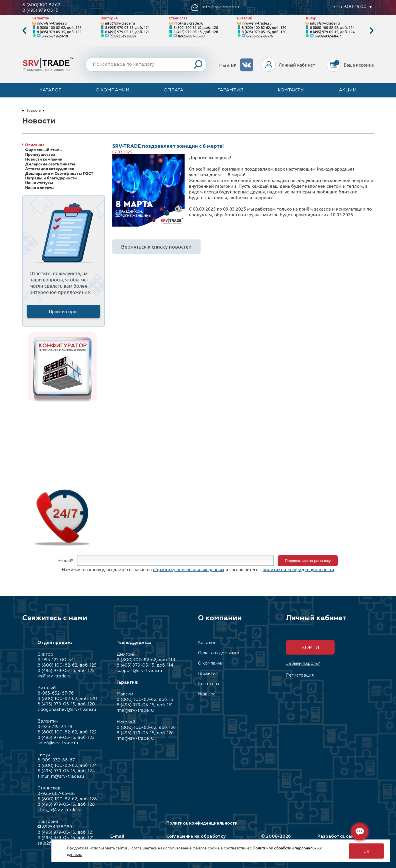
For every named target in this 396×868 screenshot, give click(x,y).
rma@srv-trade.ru (135, 710)
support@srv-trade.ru (139, 671)
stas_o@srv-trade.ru (59, 810)
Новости (33, 110)
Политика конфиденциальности (202, 823)
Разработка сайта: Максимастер (339, 839)
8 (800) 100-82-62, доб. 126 (146, 728)
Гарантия (230, 90)
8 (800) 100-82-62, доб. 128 (196, 27)
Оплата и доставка (219, 653)
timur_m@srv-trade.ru (61, 776)
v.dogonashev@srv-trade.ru (67, 710)
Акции (348, 90)
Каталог (50, 90)
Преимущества (40, 154)
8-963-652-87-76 (260, 36)
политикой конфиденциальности (298, 569)
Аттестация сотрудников (50, 168)
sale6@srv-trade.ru (58, 743)
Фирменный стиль (43, 150)
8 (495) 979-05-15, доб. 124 (332, 32)
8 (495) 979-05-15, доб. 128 (196, 32)
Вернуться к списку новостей (156, 246)
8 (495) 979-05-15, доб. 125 (66, 671)
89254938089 (125, 36)
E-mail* (66, 560)
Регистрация (300, 675)
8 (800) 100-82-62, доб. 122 (59, 27)
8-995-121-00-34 (56, 660)
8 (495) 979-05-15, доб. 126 (145, 733)
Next (372, 31)
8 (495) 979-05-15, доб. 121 (127, 27)
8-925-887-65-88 (191, 36)
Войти (310, 647)
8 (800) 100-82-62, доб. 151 (146, 700)
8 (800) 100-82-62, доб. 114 (146, 660)
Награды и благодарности (51, 178)
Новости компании (44, 159)
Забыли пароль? (303, 664)
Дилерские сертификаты (50, 164)
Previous (24, 31)
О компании (113, 90)
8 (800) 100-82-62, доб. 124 (332, 27)
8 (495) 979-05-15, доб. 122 (59, 32)
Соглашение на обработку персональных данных (196, 839)
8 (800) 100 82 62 (41, 5)
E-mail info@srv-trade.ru (130, 839)
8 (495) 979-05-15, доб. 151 (145, 705)
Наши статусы (39, 183)
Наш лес (207, 694)
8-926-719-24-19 (55, 36)
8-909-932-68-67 (328, 36)
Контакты (291, 90)
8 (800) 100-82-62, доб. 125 (67, 665)
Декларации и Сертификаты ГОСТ (59, 173)
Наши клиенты (40, 188)
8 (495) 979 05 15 (40, 10)
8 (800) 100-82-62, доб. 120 (264, 27)
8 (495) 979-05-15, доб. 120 (264, 32)
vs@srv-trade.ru (54, 676)
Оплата (174, 90)
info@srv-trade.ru (52, 23)
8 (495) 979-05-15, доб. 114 (145, 665)
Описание (35, 145)
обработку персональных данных (189, 569)
